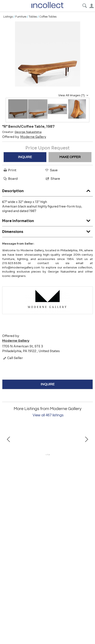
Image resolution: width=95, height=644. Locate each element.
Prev (9, 457)
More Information (47, 220)
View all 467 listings (48, 415)
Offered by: (24, 137)
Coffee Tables (48, 17)
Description (47, 190)
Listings (8, 17)
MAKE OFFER (70, 157)
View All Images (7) (74, 95)
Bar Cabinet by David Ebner (47, 490)
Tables (33, 17)
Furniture (21, 17)
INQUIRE (25, 157)
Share (53, 179)
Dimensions (47, 231)
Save (51, 170)
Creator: (22, 132)
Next (86, 457)
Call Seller (12, 358)
